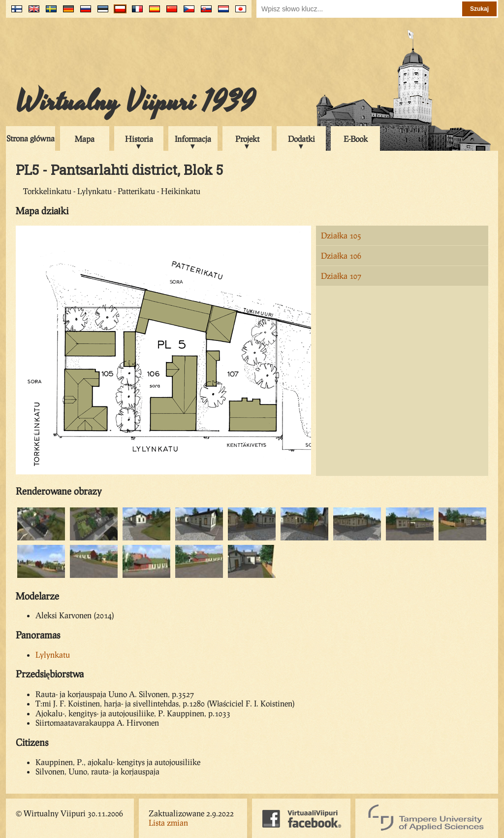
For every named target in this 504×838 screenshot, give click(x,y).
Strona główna (31, 138)
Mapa (85, 139)
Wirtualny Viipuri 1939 (135, 102)
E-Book (356, 139)
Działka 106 (341, 255)
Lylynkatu (53, 654)
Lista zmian (168, 822)
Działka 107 (341, 276)
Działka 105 (341, 235)
